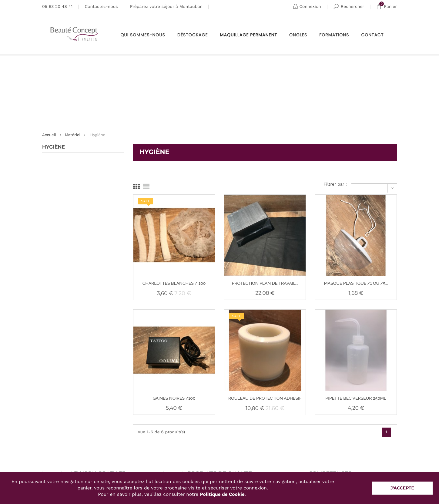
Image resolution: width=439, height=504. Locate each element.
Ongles (298, 35)
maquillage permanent (248, 35)
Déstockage (193, 35)
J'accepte (402, 488)
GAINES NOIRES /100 (174, 398)
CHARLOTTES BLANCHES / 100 (174, 284)
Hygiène (54, 147)
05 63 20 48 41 (57, 7)
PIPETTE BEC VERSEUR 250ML (356, 398)
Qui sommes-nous (143, 35)
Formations (334, 35)
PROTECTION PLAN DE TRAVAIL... (265, 284)
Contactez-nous (101, 7)
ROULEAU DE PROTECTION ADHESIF (265, 398)
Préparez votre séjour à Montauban (166, 7)
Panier (387, 7)
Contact (372, 35)
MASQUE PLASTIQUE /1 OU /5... (356, 284)
